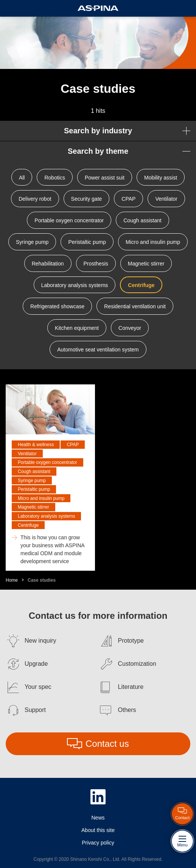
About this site (98, 830)
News (98, 818)
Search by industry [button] (98, 131)
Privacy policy (98, 843)
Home (12, 580)
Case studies (42, 580)
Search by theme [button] (98, 151)
